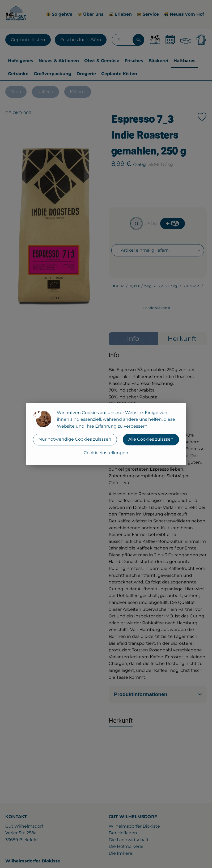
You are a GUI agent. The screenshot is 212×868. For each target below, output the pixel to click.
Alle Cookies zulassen (151, 439)
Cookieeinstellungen (106, 453)
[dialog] (106, 434)
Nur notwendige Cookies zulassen (75, 439)
